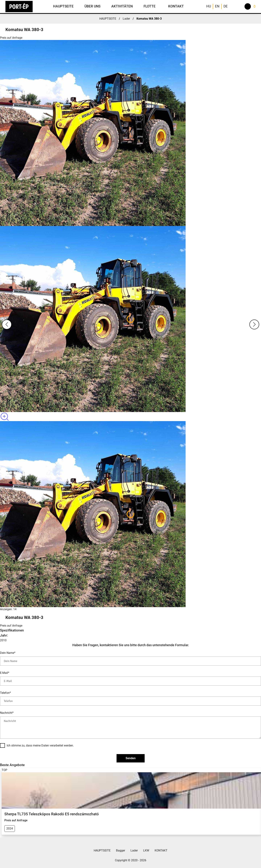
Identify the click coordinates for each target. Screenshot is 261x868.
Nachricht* (7, 713)
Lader (126, 19)
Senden (131, 758)
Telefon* (5, 693)
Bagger (121, 850)
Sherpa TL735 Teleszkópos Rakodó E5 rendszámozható (52, 814)
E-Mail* (5, 673)
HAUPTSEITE (63, 6)
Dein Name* (8, 653)
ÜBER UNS (92, 6)
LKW (146, 850)
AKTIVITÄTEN (122, 6)
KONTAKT (176, 6)
